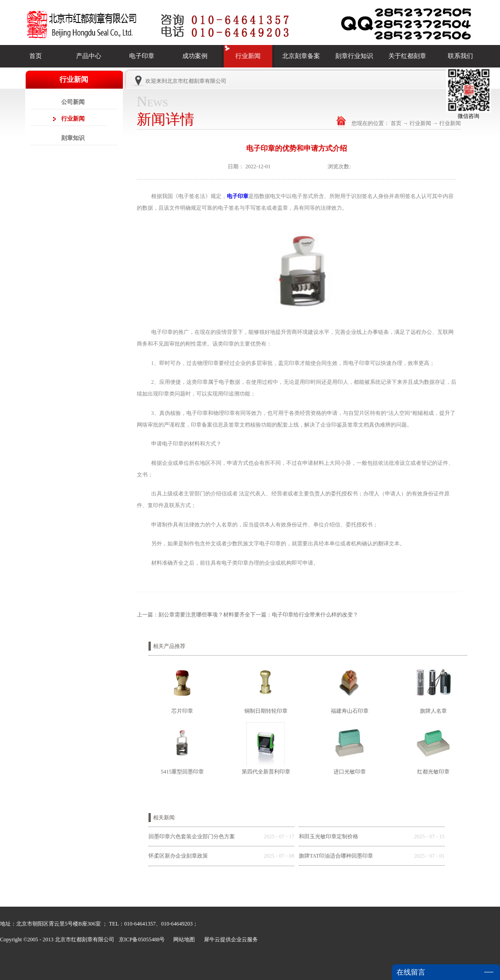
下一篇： (304, 615)
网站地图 (183, 940)
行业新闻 (420, 123)
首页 (36, 56)
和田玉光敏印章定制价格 (329, 836)
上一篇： (194, 615)
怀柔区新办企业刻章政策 (178, 856)
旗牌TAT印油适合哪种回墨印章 (336, 856)
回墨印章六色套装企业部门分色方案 (192, 836)
